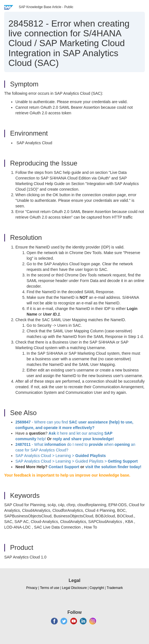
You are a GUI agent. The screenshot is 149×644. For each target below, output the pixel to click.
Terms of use (50, 588)
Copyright (97, 588)
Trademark (115, 588)
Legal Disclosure (74, 588)
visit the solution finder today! (113, 467)
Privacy (32, 588)
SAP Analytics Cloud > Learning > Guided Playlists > (77, 461)
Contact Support (64, 467)
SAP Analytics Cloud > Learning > (61, 456)
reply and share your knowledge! (83, 439)
